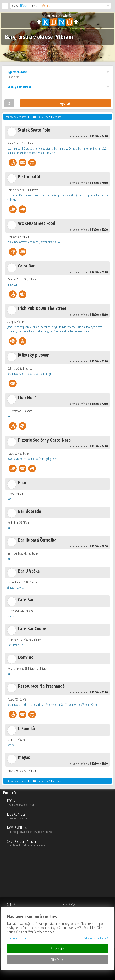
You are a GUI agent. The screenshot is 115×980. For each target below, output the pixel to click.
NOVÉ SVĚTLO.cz (60, 830)
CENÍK (27, 906)
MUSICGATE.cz (60, 816)
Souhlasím (57, 949)
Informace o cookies (17, 938)
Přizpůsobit (57, 960)
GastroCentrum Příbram (60, 843)
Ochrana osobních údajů (96, 938)
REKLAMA (79, 906)
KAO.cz (60, 803)
